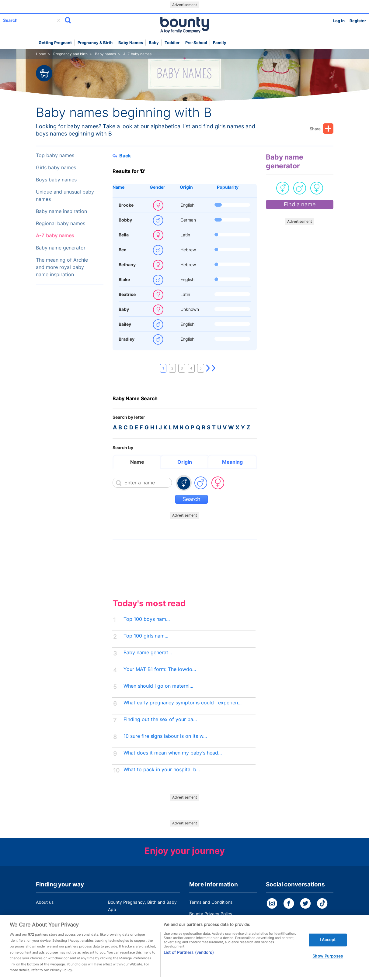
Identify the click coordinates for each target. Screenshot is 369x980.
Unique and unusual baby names (65, 196)
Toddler (172, 43)
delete (59, 20)
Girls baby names (56, 168)
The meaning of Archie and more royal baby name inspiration (62, 267)
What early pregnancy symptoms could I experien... (183, 703)
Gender (157, 187)
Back (122, 156)
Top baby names (55, 155)
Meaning (232, 462)
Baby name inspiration (61, 211)
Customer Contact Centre (133, 921)
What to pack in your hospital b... (162, 770)
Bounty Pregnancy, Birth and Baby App (142, 906)
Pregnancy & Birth (95, 43)
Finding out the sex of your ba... (160, 719)
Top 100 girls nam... (146, 636)
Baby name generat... (148, 653)
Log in (339, 21)
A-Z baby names (55, 236)
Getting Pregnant (55, 43)
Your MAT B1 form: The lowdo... (160, 669)
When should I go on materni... (158, 686)
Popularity (228, 187)
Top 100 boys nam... (147, 619)
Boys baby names (56, 180)
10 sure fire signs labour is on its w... (165, 736)
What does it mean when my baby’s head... (173, 753)
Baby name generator (61, 248)
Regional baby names (61, 224)
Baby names (131, 43)
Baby (154, 43)
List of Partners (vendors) (189, 961)
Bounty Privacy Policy (211, 914)
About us (45, 902)
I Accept (328, 948)
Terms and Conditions (211, 902)
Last (214, 368)
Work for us (47, 921)
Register (358, 21)
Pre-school (196, 43)
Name (118, 187)
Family (220, 43)
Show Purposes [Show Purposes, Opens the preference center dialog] (328, 964)
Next (208, 368)
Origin (186, 187)
